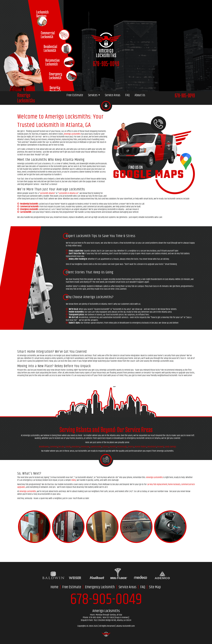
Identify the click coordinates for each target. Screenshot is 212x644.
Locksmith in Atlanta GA (68, 193)
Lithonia (106, 447)
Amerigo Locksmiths (72, 134)
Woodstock (152, 447)
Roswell (160, 447)
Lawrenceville (96, 447)
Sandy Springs (170, 447)
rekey (74, 480)
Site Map (155, 587)
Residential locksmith (29, 204)
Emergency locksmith (29, 209)
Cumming (54, 447)
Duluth (68, 447)
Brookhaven (44, 447)
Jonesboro (76, 447)
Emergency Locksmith (100, 587)
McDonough (122, 447)
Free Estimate (75, 95)
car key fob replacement (157, 484)
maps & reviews (122, 617)
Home (54, 587)
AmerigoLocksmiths (26, 98)
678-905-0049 (106, 64)
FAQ (127, 95)
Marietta (113, 447)
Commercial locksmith (29, 207)
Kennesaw (85, 447)
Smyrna (131, 447)
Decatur (61, 447)
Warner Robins (141, 447)
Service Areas (113, 95)
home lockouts (174, 484)
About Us (140, 95)
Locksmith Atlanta (47, 193)
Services (94, 95)
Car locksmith (26, 212)
